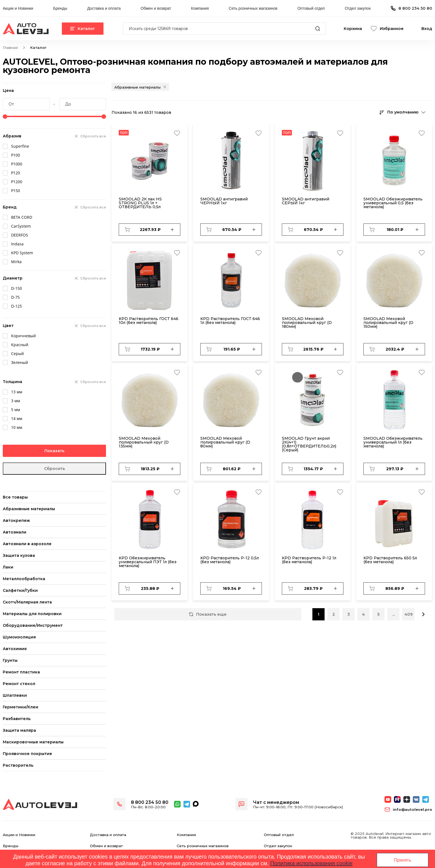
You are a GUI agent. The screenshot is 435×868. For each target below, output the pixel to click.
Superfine (20, 146)
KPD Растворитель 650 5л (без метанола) (390, 560)
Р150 (16, 191)
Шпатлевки (15, 695)
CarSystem (21, 226)
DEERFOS (20, 235)
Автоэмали (15, 532)
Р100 (16, 155)
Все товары (15, 497)
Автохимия (15, 649)
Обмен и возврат (156, 8)
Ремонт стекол (19, 684)
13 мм (17, 392)
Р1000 (17, 164)
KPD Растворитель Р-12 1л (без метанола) (309, 560)
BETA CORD (22, 217)
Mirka (16, 262)
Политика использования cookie (311, 863)
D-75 (15, 297)
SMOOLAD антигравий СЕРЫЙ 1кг (306, 201)
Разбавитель (17, 719)
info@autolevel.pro (413, 810)
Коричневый (23, 336)
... (394, 614)
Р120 (16, 173)
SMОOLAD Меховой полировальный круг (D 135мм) (144, 442)
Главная (10, 48)
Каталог (83, 29)
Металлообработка (24, 579)
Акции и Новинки (18, 8)
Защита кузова (19, 555)
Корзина (353, 29)
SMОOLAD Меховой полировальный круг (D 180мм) (307, 323)
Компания (200, 8)
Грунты (10, 660)
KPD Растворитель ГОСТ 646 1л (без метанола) (230, 321)
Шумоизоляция (19, 637)
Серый (17, 354)
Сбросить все (93, 136)
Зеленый (20, 362)
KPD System (22, 253)
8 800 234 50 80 (415, 8)
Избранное (392, 29)
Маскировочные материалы (33, 742)
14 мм (17, 418)
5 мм (16, 410)
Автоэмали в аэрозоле (27, 544)
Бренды (60, 8)
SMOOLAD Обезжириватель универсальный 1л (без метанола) (393, 442)
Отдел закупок (358, 8)
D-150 (17, 288)
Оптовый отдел (311, 8)
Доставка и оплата (104, 8)
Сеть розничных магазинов (253, 8)
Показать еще (208, 614)
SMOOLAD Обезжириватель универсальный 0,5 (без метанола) (393, 203)
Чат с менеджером (276, 802)
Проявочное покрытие (27, 754)
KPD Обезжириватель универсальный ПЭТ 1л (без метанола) (148, 562)
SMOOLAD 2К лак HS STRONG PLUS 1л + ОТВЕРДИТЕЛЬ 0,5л (140, 203)
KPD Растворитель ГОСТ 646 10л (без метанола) (149, 321)
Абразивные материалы (29, 509)
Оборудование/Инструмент (33, 625)
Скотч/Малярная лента (27, 602)
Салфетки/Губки (20, 590)
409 (409, 614)
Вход (427, 29)
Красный (20, 345)
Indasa (17, 244)
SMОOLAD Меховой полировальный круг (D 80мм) (225, 442)
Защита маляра (19, 730)
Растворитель (18, 765)
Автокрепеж (16, 520)
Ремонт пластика (21, 672)
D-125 (17, 306)
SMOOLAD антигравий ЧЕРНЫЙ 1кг (224, 201)
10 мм (17, 427)
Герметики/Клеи (21, 707)
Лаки (8, 567)
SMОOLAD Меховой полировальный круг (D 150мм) (388, 323)
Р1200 (17, 182)
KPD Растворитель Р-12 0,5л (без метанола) (230, 560)
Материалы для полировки (32, 614)
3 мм (16, 401)
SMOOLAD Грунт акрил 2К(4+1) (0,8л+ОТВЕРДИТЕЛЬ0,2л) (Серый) (309, 444)
